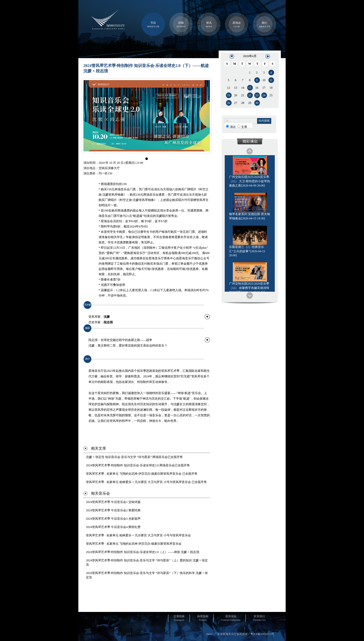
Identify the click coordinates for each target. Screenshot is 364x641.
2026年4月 (250, 56)
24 (264, 95)
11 (271, 80)
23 (257, 95)
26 (229, 103)
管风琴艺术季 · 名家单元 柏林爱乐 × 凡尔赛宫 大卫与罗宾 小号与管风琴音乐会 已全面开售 (146, 482)
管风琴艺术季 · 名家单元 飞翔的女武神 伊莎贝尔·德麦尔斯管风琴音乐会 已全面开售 (142, 474)
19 (229, 95)
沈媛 (107, 317)
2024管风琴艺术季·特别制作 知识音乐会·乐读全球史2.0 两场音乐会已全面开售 (138, 465)
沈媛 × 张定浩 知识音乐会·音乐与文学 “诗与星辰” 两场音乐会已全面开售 (134, 457)
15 (250, 88)
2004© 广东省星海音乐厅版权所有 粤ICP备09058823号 (240, 634)
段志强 (108, 322)
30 (257, 103)
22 (250, 95)
